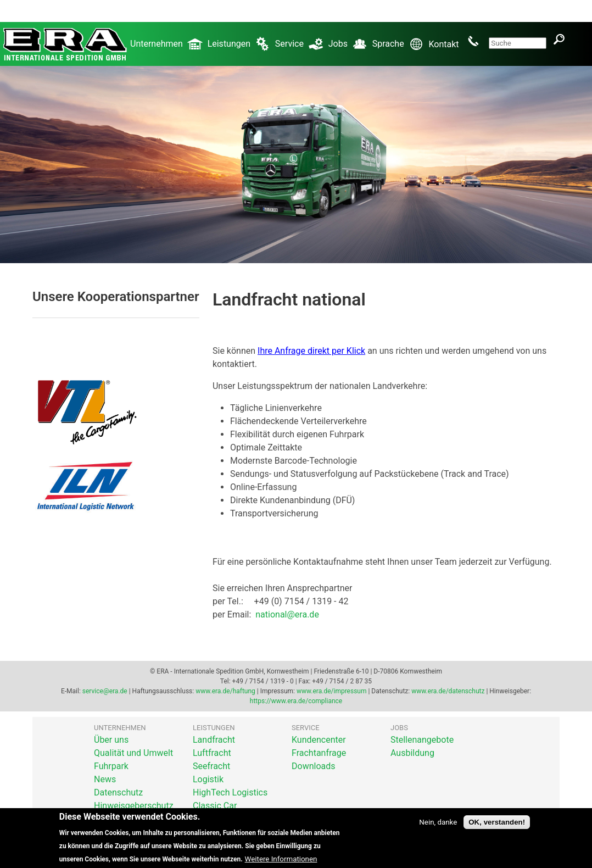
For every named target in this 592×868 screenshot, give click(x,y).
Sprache (401, 48)
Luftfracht (212, 753)
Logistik (208, 779)
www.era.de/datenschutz (448, 691)
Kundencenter (319, 740)
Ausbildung (412, 753)
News (105, 779)
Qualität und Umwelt (133, 753)
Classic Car (215, 806)
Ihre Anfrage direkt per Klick (311, 351)
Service (302, 48)
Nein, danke (438, 829)
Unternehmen (169, 48)
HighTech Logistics (230, 792)
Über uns (111, 740)
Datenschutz (118, 792)
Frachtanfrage (319, 753)
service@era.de (105, 691)
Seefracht (211, 766)
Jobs (350, 48)
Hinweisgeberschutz (134, 806)
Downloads (313, 766)
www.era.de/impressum (331, 691)
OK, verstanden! (497, 829)
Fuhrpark (111, 766)
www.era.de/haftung (225, 691)
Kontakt (457, 41)
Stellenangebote (422, 740)
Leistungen (241, 48)
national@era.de (287, 614)
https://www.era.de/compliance (296, 701)
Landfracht (214, 740)
